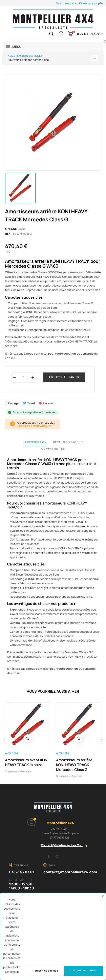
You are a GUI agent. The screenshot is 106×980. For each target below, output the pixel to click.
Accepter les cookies (83, 970)
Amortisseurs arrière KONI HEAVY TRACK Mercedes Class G (74, 765)
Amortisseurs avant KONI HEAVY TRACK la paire (27, 762)
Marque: (11, 229)
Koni (22, 229)
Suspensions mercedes (18, 771)
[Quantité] (24, 377)
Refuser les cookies (45, 971)
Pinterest (49, 403)
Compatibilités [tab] (53, 449)
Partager (14, 403)
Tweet (31, 403)
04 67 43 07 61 (22, 872)
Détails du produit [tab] (68, 442)
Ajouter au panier (64, 377)
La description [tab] (35, 442)
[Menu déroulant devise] (94, 34)
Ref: (8, 234)
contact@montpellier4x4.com (62, 845)
